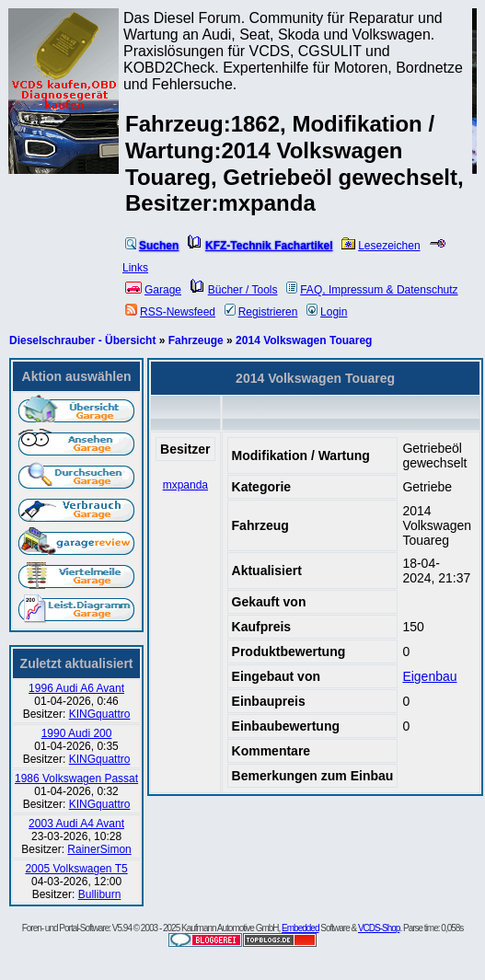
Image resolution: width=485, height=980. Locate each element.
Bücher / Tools (234, 290)
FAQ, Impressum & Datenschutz (372, 290)
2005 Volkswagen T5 (76, 869)
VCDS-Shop (379, 928)
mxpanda (185, 485)
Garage (153, 290)
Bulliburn (100, 894)
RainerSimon (99, 849)
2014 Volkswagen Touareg (304, 340)
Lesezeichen (381, 246)
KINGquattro (100, 714)
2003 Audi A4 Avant (76, 824)
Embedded (300, 928)
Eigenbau (429, 676)
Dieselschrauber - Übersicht (82, 340)
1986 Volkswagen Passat (76, 778)
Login (327, 312)
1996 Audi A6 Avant (76, 688)
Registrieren (261, 312)
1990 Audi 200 (77, 733)
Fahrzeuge (196, 340)
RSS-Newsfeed (170, 312)
